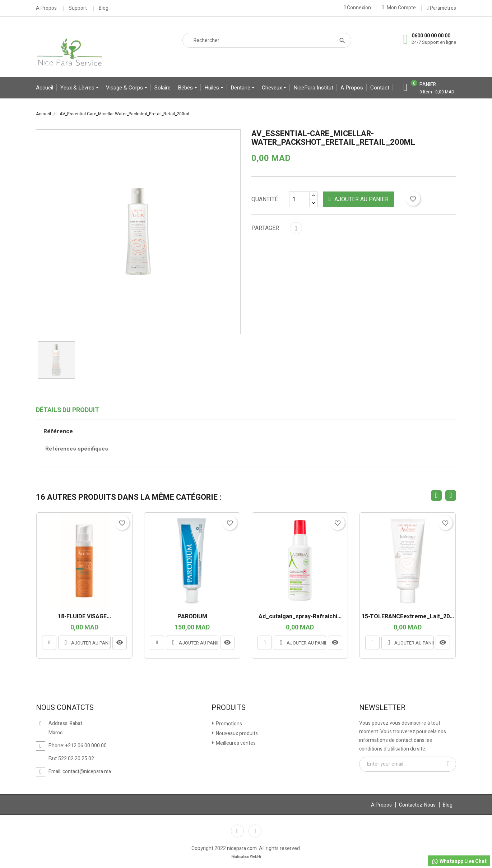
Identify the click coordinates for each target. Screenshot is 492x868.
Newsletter (382, 708)
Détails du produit (68, 410)
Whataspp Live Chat (459, 861)
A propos (352, 88)
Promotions (228, 724)
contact (380, 88)
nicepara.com (242, 848)
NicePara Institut (313, 88)
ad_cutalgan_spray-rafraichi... (300, 617)
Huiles (212, 88)
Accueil (45, 88)
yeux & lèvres (78, 88)
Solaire (163, 88)
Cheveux (273, 88)
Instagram (255, 831)
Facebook (237, 831)
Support (78, 8)
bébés (186, 88)
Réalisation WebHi (246, 857)
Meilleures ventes (235, 743)
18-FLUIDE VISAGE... (84, 617)
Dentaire (241, 88)
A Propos (46, 8)
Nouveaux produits (236, 733)
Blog (104, 8)
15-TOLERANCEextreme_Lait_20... (408, 617)
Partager (296, 228)
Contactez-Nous (417, 805)
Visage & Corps (125, 88)
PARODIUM (192, 617)
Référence (58, 431)
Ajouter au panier (359, 199)
